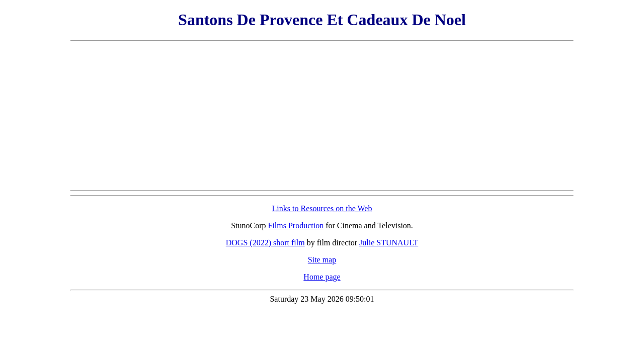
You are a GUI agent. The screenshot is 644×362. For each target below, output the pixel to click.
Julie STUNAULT (389, 243)
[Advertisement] (322, 116)
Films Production (296, 225)
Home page (322, 277)
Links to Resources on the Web (322, 208)
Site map (322, 260)
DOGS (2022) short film (265, 243)
